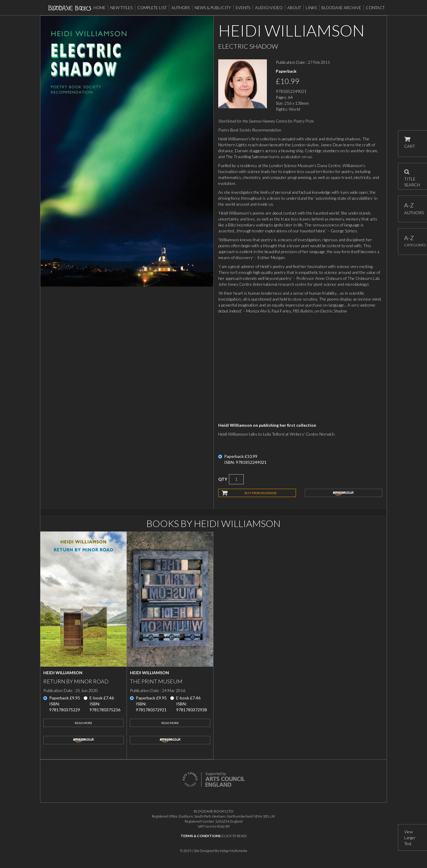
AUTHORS (413, 208)
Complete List (152, 8)
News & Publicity (213, 8)
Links (311, 8)
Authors (181, 8)
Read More (83, 723)
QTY (223, 479)
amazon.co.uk (344, 493)
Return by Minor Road (76, 681)
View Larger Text (410, 838)
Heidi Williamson (63, 673)
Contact (375, 8)
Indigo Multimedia (234, 851)
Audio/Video (269, 8)
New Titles (121, 8)
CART (410, 143)
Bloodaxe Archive (341, 8)
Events (243, 8)
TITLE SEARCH (412, 176)
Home (99, 8)
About (294, 8)
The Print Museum (156, 681)
